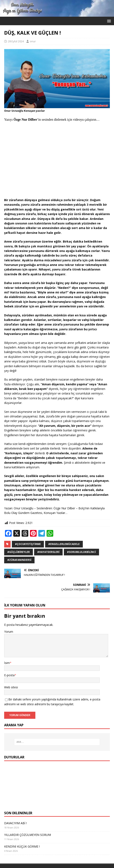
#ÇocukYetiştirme (28, 544)
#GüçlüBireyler (19, 552)
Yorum (9, 632)
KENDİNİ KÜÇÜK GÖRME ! (22, 846)
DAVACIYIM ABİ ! (15, 823)
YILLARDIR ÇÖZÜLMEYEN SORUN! (28, 835)
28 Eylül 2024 (16, 41)
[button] (108, 21)
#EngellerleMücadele (64, 544)
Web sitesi (11, 687)
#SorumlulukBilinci (81, 552)
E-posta (9, 675)
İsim (7, 663)
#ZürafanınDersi (19, 560)
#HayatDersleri (48, 552)
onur (33, 41)
